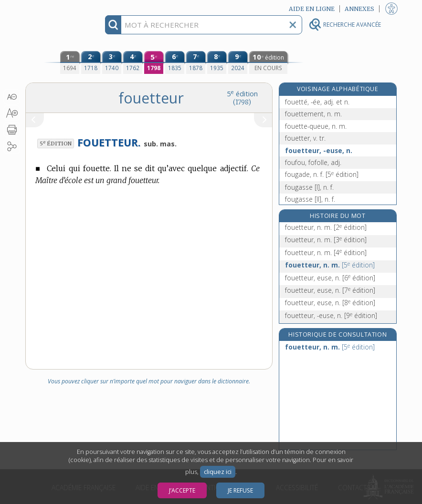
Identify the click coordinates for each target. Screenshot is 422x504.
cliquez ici (218, 472)
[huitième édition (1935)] (217, 62)
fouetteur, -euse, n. (319, 150)
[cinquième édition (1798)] (154, 62)
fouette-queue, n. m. (316, 126)
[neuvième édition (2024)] (238, 62)
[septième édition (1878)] (196, 62)
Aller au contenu (63, 8)
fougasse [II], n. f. (310, 199)
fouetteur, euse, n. (330, 278)
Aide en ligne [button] (312, 9)
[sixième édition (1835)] (175, 62)
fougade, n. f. (322, 174)
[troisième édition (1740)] (112, 62)
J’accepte (182, 490)
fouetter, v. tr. (305, 138)
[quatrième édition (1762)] (133, 62)
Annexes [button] (359, 9)
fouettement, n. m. (313, 114)
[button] (12, 97)
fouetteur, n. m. (326, 227)
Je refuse (240, 490)
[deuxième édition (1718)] (91, 62)
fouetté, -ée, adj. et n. (317, 102)
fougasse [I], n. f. (309, 187)
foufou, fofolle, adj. (313, 162)
